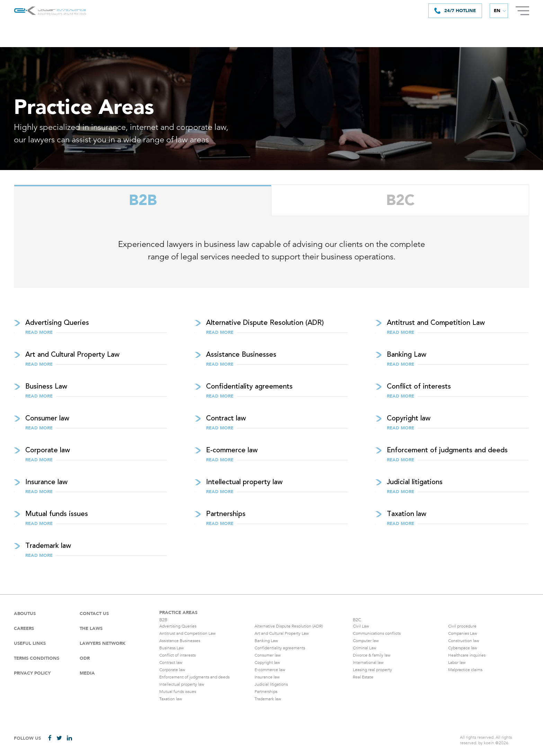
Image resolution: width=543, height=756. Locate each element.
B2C (400, 201)
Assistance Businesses (180, 641)
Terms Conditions (37, 658)
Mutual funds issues (178, 692)
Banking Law (266, 641)
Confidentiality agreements (280, 648)
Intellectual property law (182, 684)
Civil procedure (462, 626)
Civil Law (361, 626)
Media (87, 673)
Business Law (172, 648)
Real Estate (363, 677)
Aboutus (25, 614)
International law (368, 662)
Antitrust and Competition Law (188, 633)
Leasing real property (372, 670)
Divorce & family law (372, 655)
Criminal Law (365, 648)
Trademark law (268, 699)
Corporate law (172, 670)
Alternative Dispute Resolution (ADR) (289, 626)
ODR (85, 658)
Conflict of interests (177, 655)
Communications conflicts (377, 633)
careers (24, 629)
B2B (143, 201)
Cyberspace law (463, 648)
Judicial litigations (271, 684)
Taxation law (171, 699)
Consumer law (268, 655)
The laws (91, 629)
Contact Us (94, 614)
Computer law (366, 641)
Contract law (171, 662)
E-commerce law (270, 670)
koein (489, 743)
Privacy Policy (32, 673)
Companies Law (463, 633)
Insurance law (267, 677)
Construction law (464, 641)
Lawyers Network (103, 643)
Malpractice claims (465, 670)
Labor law (457, 662)
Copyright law (267, 662)
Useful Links (30, 643)
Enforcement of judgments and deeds (194, 677)
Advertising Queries (178, 626)
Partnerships (266, 692)
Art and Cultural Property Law (282, 633)
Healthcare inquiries (467, 655)
